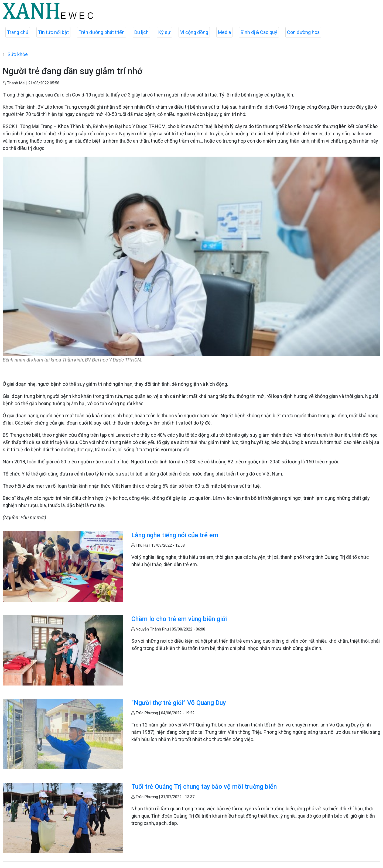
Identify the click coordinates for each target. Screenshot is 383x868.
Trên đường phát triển (102, 32)
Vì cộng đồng (194, 32)
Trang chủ (18, 32)
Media (224, 32)
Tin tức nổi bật (53, 32)
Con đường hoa (303, 32)
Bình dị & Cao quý (259, 32)
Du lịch (141, 32)
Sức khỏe (18, 54)
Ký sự (164, 32)
